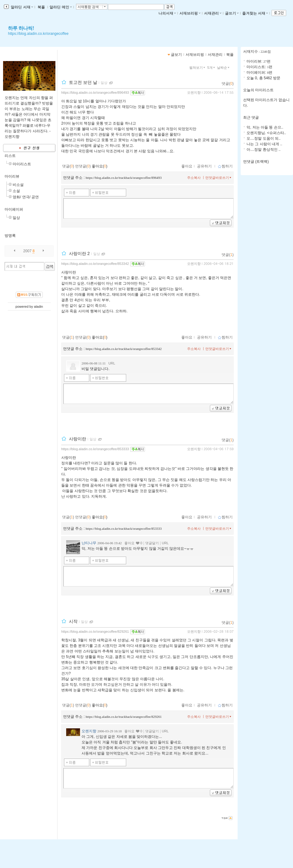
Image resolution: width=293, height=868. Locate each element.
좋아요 (187, 166)
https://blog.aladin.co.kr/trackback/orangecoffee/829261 (124, 717)
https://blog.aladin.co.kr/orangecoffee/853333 (95, 449)
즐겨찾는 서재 (255, 13)
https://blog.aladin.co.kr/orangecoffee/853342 (95, 264)
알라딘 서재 (21, 7)
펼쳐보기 (198, 68)
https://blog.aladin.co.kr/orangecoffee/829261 (95, 631)
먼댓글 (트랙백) (256, 162)
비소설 (18, 185)
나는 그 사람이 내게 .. (264, 144)
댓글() (228, 84)
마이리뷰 (12, 176)
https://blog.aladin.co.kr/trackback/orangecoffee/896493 (124, 178)
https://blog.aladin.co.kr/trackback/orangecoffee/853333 (124, 529)
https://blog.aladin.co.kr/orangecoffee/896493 (95, 93)
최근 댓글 (251, 117)
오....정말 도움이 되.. (264, 138)
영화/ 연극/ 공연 (26, 197)
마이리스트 (22, 164)
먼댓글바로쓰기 (219, 178)
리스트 (10, 156)
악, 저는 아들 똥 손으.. (265, 127)
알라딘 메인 (60, 7)
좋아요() (100, 166)
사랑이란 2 (79, 253)
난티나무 (89, 543)
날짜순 (224, 68)
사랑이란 (78, 439)
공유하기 (204, 166)
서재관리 (213, 13)
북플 (41, 7)
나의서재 (167, 13)
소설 (16, 191)
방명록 (10, 236)
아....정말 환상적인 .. (264, 150)
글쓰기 (232, 13)
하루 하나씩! (21, 28)
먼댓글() (83, 166)
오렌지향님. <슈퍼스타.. (266, 133)
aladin (38, 306)
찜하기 (225, 166)
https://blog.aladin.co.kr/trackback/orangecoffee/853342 (124, 349)
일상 (16, 218)
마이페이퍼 (14, 209)
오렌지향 (194, 93)
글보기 (176, 55)
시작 (73, 621)
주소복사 (194, 178)
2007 (28, 251)
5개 (212, 68)
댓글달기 (152, 543)
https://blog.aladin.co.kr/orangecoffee (38, 34)
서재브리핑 (190, 13)
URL (112, 363)
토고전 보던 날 (83, 82)
